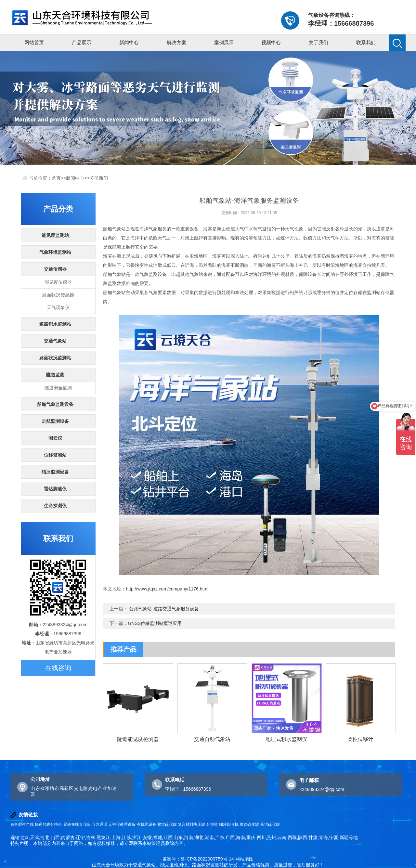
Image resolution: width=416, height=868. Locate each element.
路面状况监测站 (55, 358)
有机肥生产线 (22, 824)
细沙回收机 (229, 824)
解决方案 (176, 42)
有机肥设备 (147, 824)
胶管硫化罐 (249, 824)
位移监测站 (55, 455)
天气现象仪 (58, 307)
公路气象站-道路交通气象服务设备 (164, 609)
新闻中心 (129, 42)
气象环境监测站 (55, 252)
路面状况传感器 (58, 295)
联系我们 (366, 42)
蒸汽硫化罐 (270, 824)
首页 (56, 178)
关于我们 (318, 42)
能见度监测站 (55, 235)
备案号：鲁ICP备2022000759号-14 (198, 859)
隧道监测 (55, 375)
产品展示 (82, 42)
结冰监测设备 (55, 472)
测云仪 (55, 438)
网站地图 (244, 859)
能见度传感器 (58, 282)
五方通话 (99, 824)
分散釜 (212, 824)
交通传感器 (55, 269)
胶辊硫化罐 (167, 824)
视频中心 (271, 42)
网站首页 (34, 42)
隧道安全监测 (58, 388)
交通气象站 (55, 341)
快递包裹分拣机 (48, 824)
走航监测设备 (55, 421)
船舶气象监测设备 (55, 404)
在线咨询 (58, 668)
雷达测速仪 (55, 489)
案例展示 (224, 42)
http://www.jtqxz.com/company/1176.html (167, 589)
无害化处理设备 (122, 824)
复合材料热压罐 (191, 824)
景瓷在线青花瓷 (77, 824)
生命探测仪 (55, 506)
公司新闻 (99, 178)
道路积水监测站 (55, 324)
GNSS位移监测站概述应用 (155, 623)
